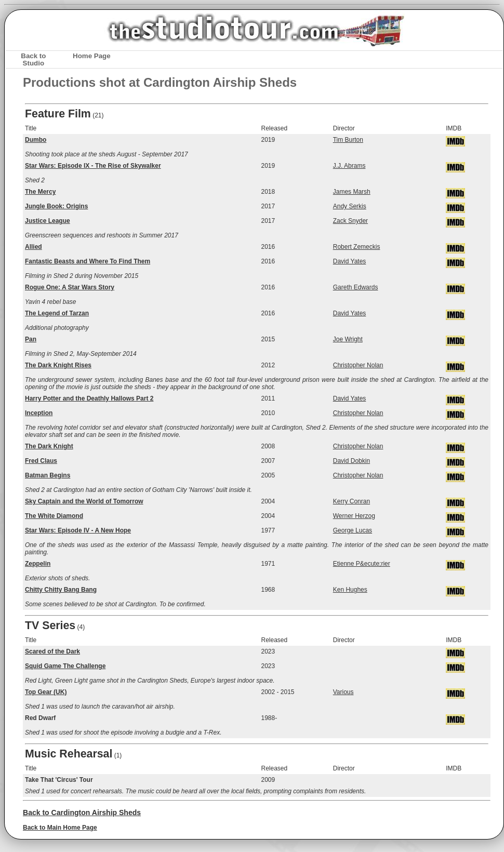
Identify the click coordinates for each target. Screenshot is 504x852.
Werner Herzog (354, 516)
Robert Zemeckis (357, 247)
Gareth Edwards (356, 287)
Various (343, 692)
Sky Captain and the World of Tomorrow (84, 501)
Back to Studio (33, 59)
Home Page (92, 56)
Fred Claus (41, 461)
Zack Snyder (350, 221)
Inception (39, 413)
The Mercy (40, 192)
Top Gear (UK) (46, 692)
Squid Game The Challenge (65, 666)
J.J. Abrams (349, 166)
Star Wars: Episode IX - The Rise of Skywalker (93, 166)
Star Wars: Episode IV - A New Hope (78, 530)
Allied (34, 247)
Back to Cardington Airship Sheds (82, 813)
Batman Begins (48, 475)
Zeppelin (38, 564)
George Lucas (353, 530)
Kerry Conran (352, 501)
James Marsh (352, 192)
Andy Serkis (350, 206)
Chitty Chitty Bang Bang (61, 590)
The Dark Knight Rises (58, 365)
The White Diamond (54, 516)
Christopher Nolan (358, 365)
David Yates (350, 261)
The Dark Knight (49, 446)
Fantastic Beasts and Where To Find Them (88, 261)
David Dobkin (352, 461)
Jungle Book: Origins (56, 206)
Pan (31, 339)
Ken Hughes (350, 590)
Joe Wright (348, 339)
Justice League (48, 221)
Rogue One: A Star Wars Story (70, 287)
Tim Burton (348, 140)
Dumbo (36, 140)
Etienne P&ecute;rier (362, 564)
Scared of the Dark (52, 651)
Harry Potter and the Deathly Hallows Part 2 (89, 398)
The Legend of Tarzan (57, 313)
